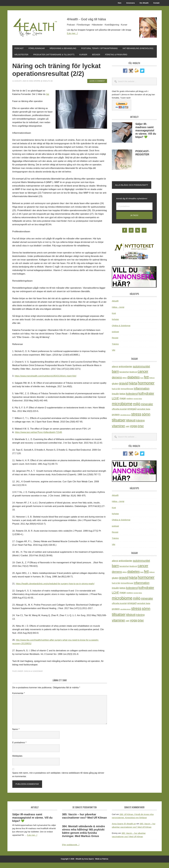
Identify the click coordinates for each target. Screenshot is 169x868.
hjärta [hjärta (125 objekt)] (133, 389)
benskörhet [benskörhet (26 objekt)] (124, 377)
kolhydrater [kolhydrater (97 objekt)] (146, 399)
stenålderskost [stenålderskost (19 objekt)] (125, 420)
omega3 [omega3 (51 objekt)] (132, 414)
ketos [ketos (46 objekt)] (123, 399)
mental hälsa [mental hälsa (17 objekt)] (138, 404)
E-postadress (19, 748)
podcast (115, 337)
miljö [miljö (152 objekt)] (137, 409)
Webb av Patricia (102, 864)
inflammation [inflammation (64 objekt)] (142, 394)
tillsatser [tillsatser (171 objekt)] (119, 426)
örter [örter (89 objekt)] (141, 431)
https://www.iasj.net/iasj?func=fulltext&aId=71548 (38, 438)
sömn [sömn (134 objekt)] (146, 420)
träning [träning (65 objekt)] (140, 426)
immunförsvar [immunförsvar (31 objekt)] (127, 394)
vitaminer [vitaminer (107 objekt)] (119, 431)
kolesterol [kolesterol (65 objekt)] (132, 399)
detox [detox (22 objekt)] (125, 383)
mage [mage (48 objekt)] (123, 404)
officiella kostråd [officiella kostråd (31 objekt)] (119, 414)
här (48, 100)
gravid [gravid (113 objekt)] (123, 389)
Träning (115, 349)
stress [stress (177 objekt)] (136, 420)
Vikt (114, 355)
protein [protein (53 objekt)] (116, 420)
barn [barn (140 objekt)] (115, 377)
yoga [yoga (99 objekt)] (133, 431)
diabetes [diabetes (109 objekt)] (134, 383)
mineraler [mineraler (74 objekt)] (147, 409)
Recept (115, 343)
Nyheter (115, 325)
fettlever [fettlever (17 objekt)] (152, 383)
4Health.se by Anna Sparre (36, 27)
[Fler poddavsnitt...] (71, 850)
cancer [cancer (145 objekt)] (143, 377)
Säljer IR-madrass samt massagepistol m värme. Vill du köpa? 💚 (146, 136)
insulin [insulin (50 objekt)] (115, 399)
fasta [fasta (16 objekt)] (142, 383)
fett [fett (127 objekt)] (146, 382)
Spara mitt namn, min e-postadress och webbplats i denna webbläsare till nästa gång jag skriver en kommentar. (58, 780)
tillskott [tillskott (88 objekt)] (131, 426)
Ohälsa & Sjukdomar (33, 677)
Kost (114, 319)
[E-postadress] (134, 212)
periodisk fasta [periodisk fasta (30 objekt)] (144, 414)
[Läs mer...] (72, 33)
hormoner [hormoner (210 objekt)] (146, 389)
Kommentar (19, 699)
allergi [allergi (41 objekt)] (115, 372)
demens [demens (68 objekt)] (117, 383)
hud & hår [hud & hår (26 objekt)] (116, 394)
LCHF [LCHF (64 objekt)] (115, 404)
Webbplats (17, 761)
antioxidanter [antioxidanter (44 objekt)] (125, 372)
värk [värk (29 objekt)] (127, 432)
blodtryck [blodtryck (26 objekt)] (133, 377)
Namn (16, 735)
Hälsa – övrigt (118, 313)
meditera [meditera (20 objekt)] (130, 404)
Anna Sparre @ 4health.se (124, 829)
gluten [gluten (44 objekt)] (115, 389)
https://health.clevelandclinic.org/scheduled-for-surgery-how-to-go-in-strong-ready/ (55, 589)
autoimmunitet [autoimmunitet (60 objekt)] (141, 372)
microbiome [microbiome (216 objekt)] (122, 409)
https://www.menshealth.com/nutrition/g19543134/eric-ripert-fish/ (45, 381)
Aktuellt (115, 306)
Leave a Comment (97, 86)
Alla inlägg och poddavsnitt (132, 190)
